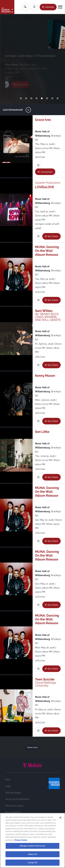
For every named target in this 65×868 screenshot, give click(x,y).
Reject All (32, 854)
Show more (32, 747)
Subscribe (50, 7)
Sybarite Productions (48, 183)
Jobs (8, 786)
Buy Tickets (24, 80)
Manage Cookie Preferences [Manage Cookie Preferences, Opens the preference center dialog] (32, 846)
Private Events (14, 806)
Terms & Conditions (17, 799)
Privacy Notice (21, 840)
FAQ (8, 780)
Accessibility (13, 812)
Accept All (32, 863)
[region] (32, 840)
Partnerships (13, 793)
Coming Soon (47, 172)
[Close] (60, 818)
